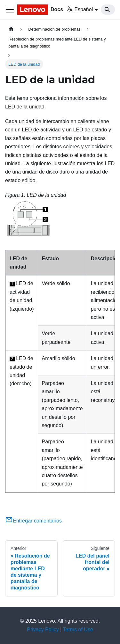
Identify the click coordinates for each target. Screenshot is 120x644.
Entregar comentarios (33, 521)
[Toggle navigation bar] (10, 10)
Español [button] (80, 9)
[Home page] (11, 29)
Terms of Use (78, 629)
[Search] (108, 10)
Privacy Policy (43, 629)
